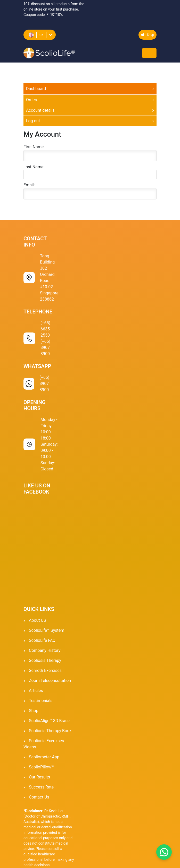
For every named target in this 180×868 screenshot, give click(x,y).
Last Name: (34, 167)
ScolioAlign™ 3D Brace (49, 721)
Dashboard (36, 89)
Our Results (39, 777)
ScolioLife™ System (47, 630)
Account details (40, 110)
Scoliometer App (44, 757)
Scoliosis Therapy (45, 660)
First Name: (34, 147)
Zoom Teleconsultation (50, 681)
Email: (29, 185)
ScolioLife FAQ (42, 640)
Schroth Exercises (45, 670)
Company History (45, 650)
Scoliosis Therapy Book (50, 731)
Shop (148, 35)
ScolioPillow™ (41, 767)
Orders (32, 100)
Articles (36, 691)
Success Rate (41, 787)
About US (37, 620)
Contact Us (39, 797)
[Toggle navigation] (149, 53)
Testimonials (41, 701)
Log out (33, 121)
